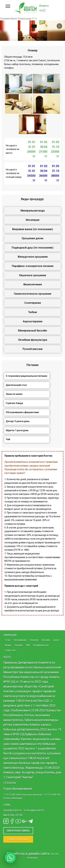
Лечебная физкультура (33, 340)
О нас (8, 640)
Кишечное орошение (33, 275)
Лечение (34, 640)
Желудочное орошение (33, 257)
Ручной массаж (33, 349)
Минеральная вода (33, 211)
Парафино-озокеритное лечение (33, 266)
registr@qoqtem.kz (13, 810)
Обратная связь (18, 831)
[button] (59, 26)
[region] (32, 31)
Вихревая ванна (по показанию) (33, 229)
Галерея (19, 645)
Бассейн (46, 640)
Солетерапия (33, 303)
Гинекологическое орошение (33, 294)
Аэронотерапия (33, 321)
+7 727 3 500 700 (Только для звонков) (23, 795)
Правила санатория (18, 839)
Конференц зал (41, 645)
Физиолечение (32, 284)
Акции (8, 645)
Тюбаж (32, 312)
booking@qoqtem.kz (34, 810)
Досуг (56, 640)
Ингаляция (33, 220)
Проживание (20, 640)
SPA (28, 645)
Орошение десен (32, 238)
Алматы (44, 6)
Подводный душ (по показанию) (32, 248)
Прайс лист (11, 650)
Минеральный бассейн (32, 331)
